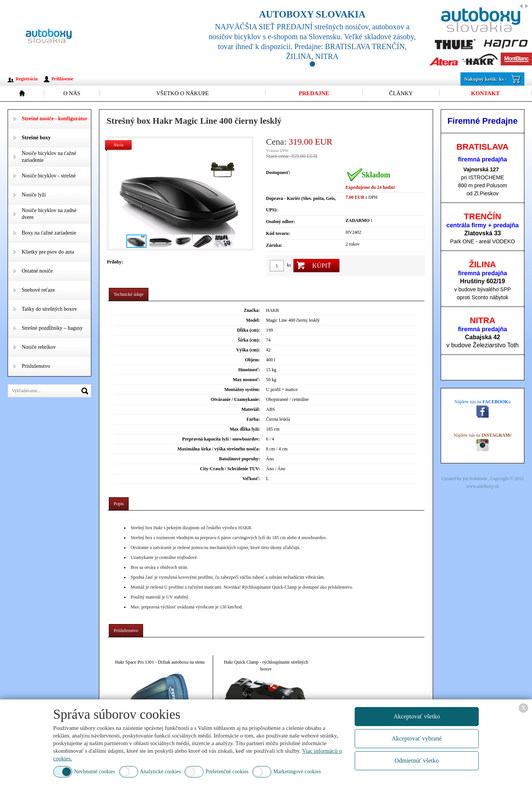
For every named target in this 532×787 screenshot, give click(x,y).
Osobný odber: (280, 222)
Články (401, 93)
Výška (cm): (248, 350)
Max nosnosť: (246, 380)
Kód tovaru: (278, 233)
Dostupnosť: (278, 172)
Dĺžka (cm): (248, 330)
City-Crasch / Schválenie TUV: (230, 469)
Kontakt (486, 93)
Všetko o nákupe (182, 93)
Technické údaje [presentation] (129, 294)
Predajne (314, 93)
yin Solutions (475, 479)
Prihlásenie (62, 79)
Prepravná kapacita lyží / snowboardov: (221, 439)
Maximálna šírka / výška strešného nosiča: (219, 449)
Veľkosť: (251, 479)
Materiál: (251, 409)
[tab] (129, 295)
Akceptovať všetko (417, 716)
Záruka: (274, 245)
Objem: (252, 360)
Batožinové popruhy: (239, 459)
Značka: (252, 310)
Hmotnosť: (249, 370)
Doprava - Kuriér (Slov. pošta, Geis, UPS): (301, 204)
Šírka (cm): (249, 340)
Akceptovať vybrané (417, 738)
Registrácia (27, 79)
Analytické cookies (161, 772)
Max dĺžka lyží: (245, 429)
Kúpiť (322, 266)
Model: (253, 320)
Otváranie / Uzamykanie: (235, 399)
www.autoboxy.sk (483, 486)
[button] (245, 193)
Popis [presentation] (119, 504)
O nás (72, 93)
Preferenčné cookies (227, 772)
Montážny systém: (242, 390)
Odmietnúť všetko (417, 761)
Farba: (253, 419)
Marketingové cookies (297, 772)
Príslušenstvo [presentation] (126, 631)
